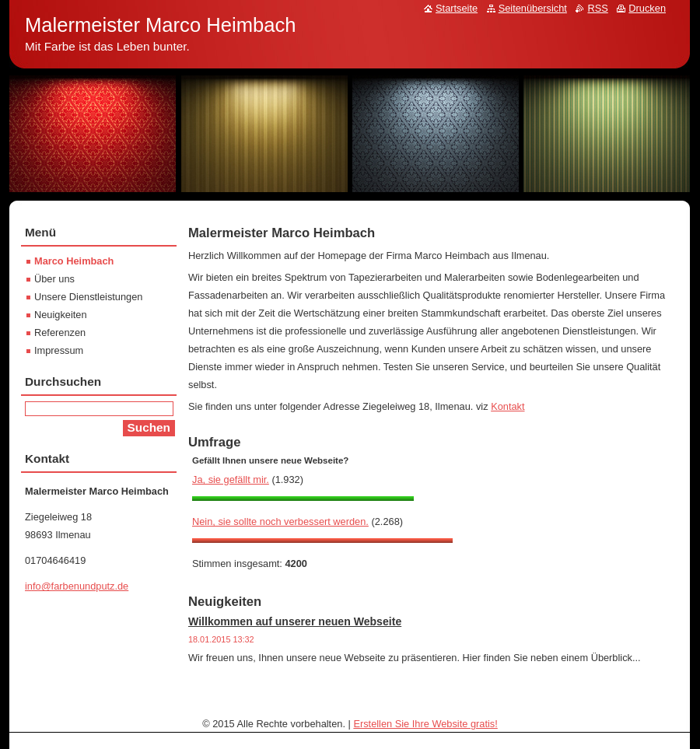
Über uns (54, 279)
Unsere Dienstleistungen (88, 297)
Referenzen (60, 332)
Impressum (59, 350)
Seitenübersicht (533, 8)
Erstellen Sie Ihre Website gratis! (425, 724)
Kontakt (507, 406)
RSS (597, 8)
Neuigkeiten (61, 315)
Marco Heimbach (74, 261)
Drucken (647, 8)
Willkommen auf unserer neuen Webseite (295, 621)
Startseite (457, 8)
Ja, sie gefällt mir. (231, 479)
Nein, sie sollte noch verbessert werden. (280, 521)
